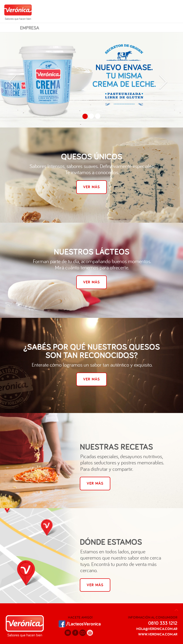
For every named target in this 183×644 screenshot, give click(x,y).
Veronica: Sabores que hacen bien (25, 627)
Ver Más (91, 187)
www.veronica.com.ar (158, 634)
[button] (14, 80)
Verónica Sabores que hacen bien (18, 12)
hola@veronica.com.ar (157, 629)
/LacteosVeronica (79, 623)
